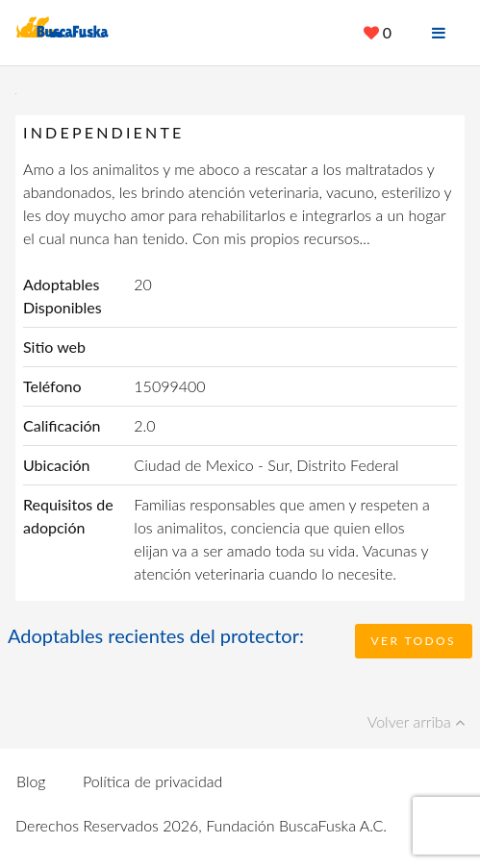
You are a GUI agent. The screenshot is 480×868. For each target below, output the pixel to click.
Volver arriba (416, 721)
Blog (31, 781)
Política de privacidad (152, 781)
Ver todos (414, 641)
